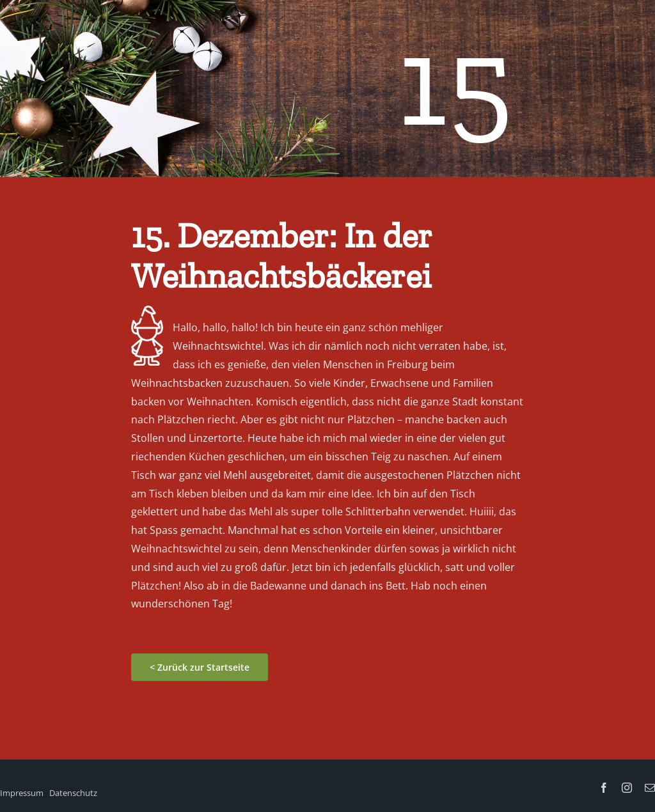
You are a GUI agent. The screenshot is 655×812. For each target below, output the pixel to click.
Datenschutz (73, 793)
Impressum (22, 793)
